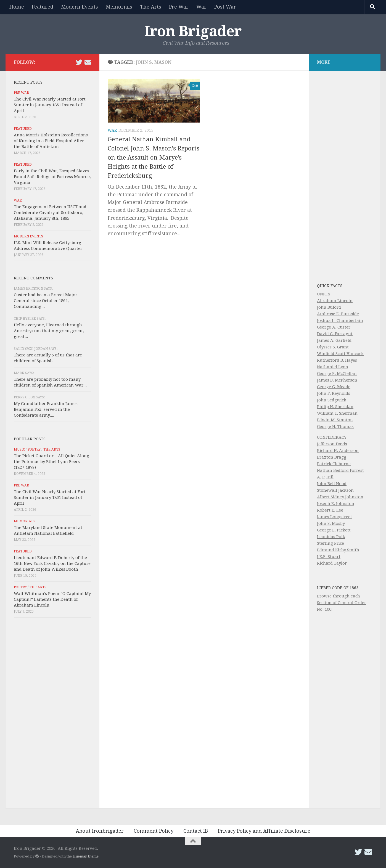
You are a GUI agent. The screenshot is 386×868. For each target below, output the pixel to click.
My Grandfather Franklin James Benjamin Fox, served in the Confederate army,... (46, 409)
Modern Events (80, 7)
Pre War (179, 7)
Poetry (34, 449)
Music (19, 449)
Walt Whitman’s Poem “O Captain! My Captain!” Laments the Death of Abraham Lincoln (52, 599)
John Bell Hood (332, 484)
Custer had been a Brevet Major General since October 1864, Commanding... (46, 301)
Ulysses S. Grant (333, 347)
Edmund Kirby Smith (338, 550)
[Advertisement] (52, 714)
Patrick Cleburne (334, 464)
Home (17, 7)
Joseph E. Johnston (336, 504)
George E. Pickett (334, 530)
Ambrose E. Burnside (338, 314)
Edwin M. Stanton (335, 420)
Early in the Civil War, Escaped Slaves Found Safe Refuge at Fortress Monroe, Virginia (52, 177)
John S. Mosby (331, 523)
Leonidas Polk (331, 537)
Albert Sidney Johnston (340, 497)
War (201, 7)
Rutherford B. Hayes (337, 360)
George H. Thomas (335, 427)
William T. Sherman (337, 413)
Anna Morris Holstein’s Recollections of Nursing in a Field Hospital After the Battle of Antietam (51, 141)
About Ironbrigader (100, 831)
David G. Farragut (335, 334)
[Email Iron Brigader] (88, 62)
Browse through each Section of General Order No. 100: (342, 603)
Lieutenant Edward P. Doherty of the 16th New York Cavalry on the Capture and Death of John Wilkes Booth (52, 563)
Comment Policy (154, 831)
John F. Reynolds (334, 393)
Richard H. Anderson (338, 451)
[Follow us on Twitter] (79, 62)
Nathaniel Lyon (333, 367)
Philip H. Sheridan (335, 407)
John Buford (329, 307)
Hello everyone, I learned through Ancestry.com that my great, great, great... (49, 331)
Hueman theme (86, 856)
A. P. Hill (325, 477)
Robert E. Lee (330, 510)
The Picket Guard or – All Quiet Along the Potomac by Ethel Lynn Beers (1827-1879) (51, 462)
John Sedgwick (332, 400)
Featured (43, 7)
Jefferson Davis (332, 444)
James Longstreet (335, 517)
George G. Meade (334, 387)
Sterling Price (331, 543)
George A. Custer (334, 327)
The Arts (151, 7)
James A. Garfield (334, 340)
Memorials (119, 7)
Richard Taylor (332, 563)
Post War (225, 7)
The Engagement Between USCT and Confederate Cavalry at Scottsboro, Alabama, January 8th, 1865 (50, 213)
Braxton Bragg (332, 457)
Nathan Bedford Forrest (340, 470)
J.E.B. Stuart (329, 557)
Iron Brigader (193, 31)
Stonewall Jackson (335, 490)
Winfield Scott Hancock (340, 354)
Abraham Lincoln (335, 301)
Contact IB (196, 831)
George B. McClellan (337, 374)
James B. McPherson (337, 380)
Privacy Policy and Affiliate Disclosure (264, 831)
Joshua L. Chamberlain (340, 321)
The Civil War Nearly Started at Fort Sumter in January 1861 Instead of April (50, 105)
